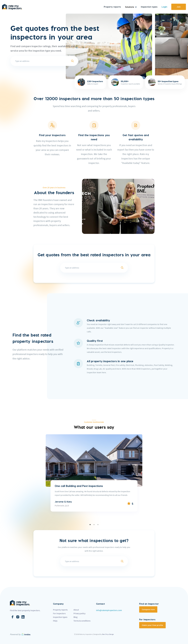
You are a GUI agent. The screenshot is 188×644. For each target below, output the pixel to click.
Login (164, 7)
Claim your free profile (152, 625)
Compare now (148, 609)
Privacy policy (79, 613)
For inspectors (59, 613)
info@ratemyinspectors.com (109, 610)
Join (179, 7)
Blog (75, 617)
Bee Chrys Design (108, 634)
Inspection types (149, 7)
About (76, 610)
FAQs (55, 621)
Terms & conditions (82, 621)
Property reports (112, 7)
